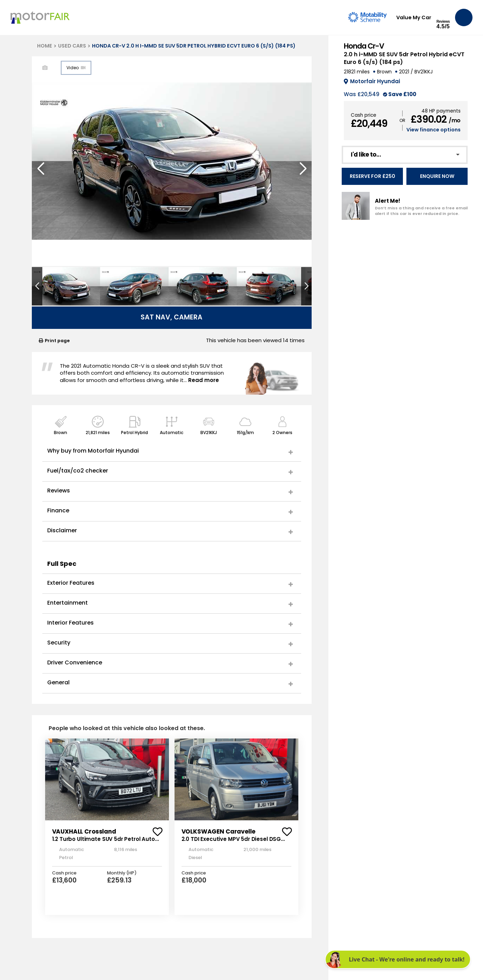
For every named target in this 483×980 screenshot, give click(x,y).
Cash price (364, 115)
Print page (54, 341)
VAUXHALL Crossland (84, 831)
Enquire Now (437, 176)
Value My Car (414, 18)
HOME (45, 46)
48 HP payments (441, 111)
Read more (204, 380)
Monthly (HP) (122, 873)
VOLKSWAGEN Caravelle (218, 831)
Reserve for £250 (372, 176)
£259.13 (119, 880)
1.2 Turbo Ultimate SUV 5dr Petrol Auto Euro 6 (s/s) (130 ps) (104, 843)
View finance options (434, 130)
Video (76, 68)
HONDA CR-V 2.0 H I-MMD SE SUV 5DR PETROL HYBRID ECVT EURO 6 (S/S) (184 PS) (194, 46)
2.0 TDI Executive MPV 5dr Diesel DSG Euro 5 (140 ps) (231, 843)
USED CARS (72, 46)
